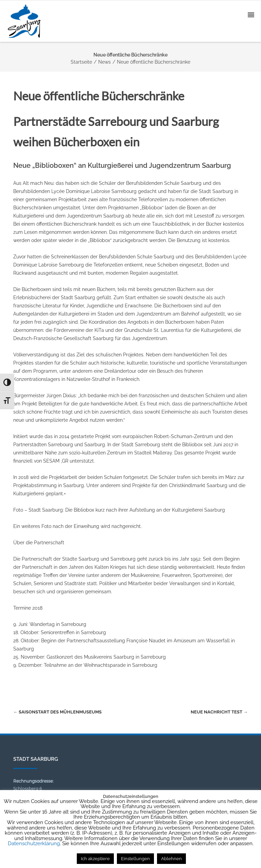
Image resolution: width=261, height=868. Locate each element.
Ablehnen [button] (171, 859)
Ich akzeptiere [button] (95, 859)
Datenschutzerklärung (34, 843)
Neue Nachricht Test (219, 712)
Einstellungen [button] (135, 859)
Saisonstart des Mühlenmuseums (57, 712)
